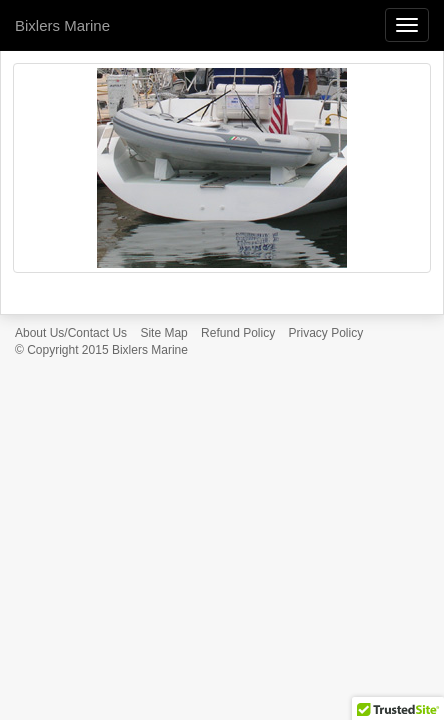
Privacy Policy (326, 333)
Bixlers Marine (62, 25)
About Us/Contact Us (71, 333)
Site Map (163, 333)
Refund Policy (238, 333)
